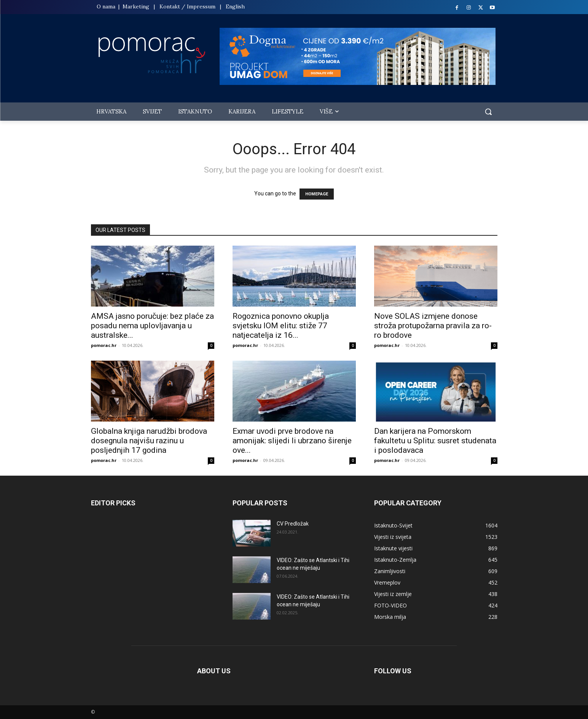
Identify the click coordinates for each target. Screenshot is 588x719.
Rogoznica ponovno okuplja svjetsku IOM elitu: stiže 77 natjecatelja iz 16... (281, 326)
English (235, 6)
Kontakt (170, 6)
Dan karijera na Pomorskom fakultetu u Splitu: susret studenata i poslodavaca (435, 441)
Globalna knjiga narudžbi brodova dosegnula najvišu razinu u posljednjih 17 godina (149, 441)
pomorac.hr (104, 345)
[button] (488, 112)
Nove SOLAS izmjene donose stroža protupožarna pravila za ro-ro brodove (433, 326)
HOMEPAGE (317, 194)
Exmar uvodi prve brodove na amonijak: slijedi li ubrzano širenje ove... (292, 441)
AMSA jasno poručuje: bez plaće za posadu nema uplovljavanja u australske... (152, 326)
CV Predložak (293, 524)
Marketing (136, 6)
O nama (107, 6)
